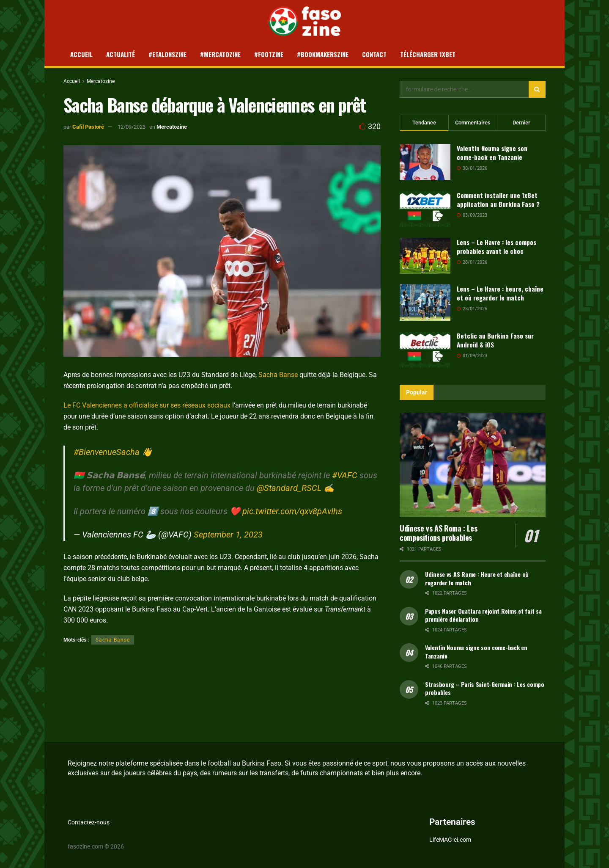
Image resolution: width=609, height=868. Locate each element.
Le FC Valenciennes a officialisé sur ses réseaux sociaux (147, 405)
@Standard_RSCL (289, 488)
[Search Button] (537, 89)
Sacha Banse (279, 375)
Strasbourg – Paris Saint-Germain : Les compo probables (485, 688)
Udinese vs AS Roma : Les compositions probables (438, 533)
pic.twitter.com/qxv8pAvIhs (292, 511)
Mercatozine (101, 81)
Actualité (121, 54)
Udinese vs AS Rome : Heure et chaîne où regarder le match (477, 578)
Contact (374, 54)
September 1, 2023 (228, 535)
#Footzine (269, 54)
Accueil (81, 54)
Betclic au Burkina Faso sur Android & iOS (495, 340)
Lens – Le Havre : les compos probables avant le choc (497, 247)
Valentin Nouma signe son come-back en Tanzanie (492, 153)
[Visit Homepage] (305, 21)
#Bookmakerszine (323, 54)
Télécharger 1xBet (428, 54)
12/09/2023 (132, 127)
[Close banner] (510, 836)
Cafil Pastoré (88, 127)
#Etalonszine (167, 54)
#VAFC (345, 475)
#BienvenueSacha (107, 452)
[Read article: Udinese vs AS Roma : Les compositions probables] (473, 465)
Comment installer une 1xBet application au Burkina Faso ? (498, 200)
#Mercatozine (220, 54)
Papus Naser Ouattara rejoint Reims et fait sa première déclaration (483, 615)
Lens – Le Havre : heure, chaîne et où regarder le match (500, 293)
